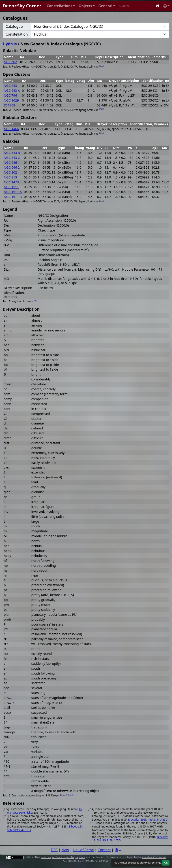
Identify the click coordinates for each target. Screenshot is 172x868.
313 (63, 795)
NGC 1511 (11, 187)
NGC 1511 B (13, 197)
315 (72, 795)
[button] (61, 6)
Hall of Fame (83, 850)
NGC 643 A (12, 90)
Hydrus (10, 44)
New (65, 850)
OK (166, 863)
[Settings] (118, 850)
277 (102, 66)
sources (46, 857)
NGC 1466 (11, 129)
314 (67, 795)
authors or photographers (69, 857)
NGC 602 (10, 62)
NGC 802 (10, 172)
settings (157, 863)
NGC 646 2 (12, 167)
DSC (54, 850)
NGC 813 (10, 177)
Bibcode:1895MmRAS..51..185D (148, 820)
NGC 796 (10, 95)
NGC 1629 (11, 100)
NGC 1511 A (13, 192)
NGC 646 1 (12, 162)
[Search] (158, 6)
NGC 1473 (11, 182)
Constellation (17, 34)
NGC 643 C (12, 158)
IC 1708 (10, 105)
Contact (104, 850)
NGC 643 (10, 86)
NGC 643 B (12, 153)
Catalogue (14, 26)
